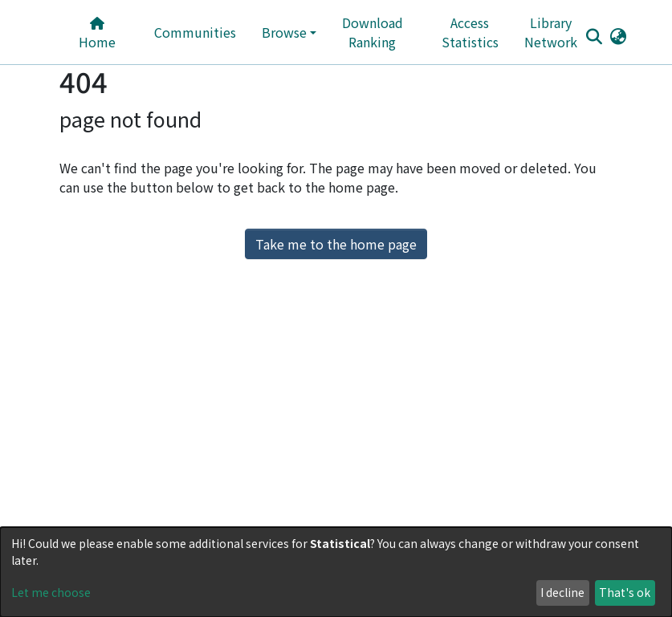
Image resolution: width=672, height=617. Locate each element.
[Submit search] (595, 36)
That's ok (625, 592)
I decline (562, 592)
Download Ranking (373, 32)
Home (97, 34)
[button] (619, 35)
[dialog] (336, 572)
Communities (195, 32)
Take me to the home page (336, 244)
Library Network (551, 32)
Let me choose (51, 592)
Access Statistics (470, 32)
